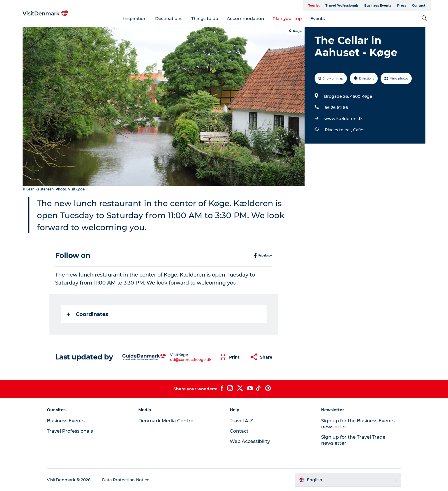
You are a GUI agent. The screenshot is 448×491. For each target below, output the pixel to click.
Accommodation (245, 18)
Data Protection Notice (126, 480)
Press (402, 5)
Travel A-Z (241, 421)
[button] (231, 357)
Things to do (205, 18)
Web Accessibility (250, 441)
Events (318, 18)
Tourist (314, 5)
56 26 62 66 (336, 108)
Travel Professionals (342, 5)
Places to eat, (339, 130)
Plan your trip (287, 18)
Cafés (359, 130)
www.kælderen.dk (344, 119)
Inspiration (135, 18)
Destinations (169, 18)
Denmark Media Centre (166, 421)
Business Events (378, 5)
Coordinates (88, 314)
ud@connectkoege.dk (191, 359)
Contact (419, 5)
